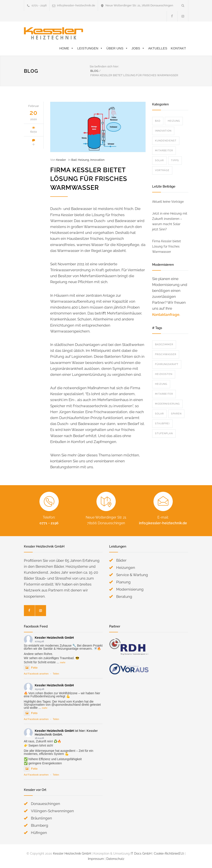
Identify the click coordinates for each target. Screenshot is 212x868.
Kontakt (178, 48)
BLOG (31, 71)
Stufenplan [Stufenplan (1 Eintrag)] (164, 433)
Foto (31, 668)
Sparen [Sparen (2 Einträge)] (176, 414)
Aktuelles (158, 48)
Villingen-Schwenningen (52, 811)
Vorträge (162, 170)
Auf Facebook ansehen (36, 674)
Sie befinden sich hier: (104, 66)
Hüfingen (39, 833)
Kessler (61, 160)
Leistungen (90, 48)
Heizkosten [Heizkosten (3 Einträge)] (164, 374)
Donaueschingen (45, 804)
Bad (74, 160)
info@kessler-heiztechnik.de (76, 5)
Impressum (96, 859)
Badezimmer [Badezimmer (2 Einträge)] (164, 344)
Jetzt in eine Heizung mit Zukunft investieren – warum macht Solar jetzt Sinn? (170, 221)
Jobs (138, 48)
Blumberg (40, 825)
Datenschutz (115, 859)
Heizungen (126, 568)
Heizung (83, 160)
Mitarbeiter (164, 151)
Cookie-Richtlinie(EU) (169, 854)
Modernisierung (130, 589)
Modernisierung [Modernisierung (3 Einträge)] (167, 404)
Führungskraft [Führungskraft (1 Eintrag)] (167, 364)
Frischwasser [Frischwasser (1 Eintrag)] (166, 354)
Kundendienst (166, 141)
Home (66, 48)
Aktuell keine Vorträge (168, 202)
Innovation (97, 160)
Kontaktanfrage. (166, 315)
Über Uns (117, 48)
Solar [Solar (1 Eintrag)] (159, 414)
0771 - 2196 (49, 523)
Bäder (121, 560)
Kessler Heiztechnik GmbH (54, 638)
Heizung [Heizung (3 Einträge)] (161, 384)
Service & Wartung (132, 575)
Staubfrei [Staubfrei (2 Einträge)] (162, 424)
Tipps (175, 160)
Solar (159, 160)
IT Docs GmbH (141, 854)
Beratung (124, 597)
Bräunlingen (41, 818)
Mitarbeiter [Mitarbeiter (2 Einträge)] (164, 394)
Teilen (56, 674)
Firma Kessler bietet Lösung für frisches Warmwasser (89, 179)
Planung (123, 582)
